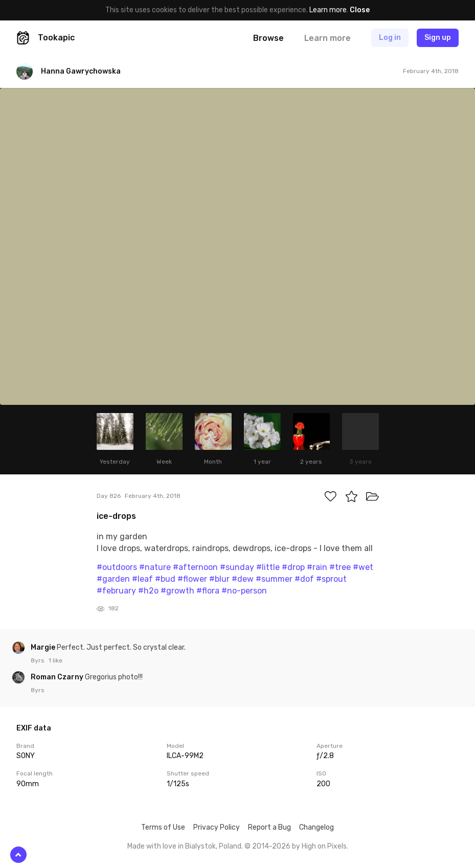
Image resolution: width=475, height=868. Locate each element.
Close (360, 10)
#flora (208, 591)
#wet (363, 567)
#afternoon (195, 567)
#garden (113, 579)
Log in (390, 38)
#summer (274, 579)
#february (116, 591)
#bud (165, 579)
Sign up (438, 38)
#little (268, 567)
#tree (340, 567)
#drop (293, 567)
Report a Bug (269, 827)
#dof (304, 579)
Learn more (328, 10)
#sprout (331, 579)
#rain (317, 567)
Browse (268, 38)
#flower (192, 579)
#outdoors (117, 567)
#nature (155, 567)
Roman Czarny (58, 677)
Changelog (316, 827)
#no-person (244, 591)
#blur (219, 579)
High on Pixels (324, 846)
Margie (44, 647)
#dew (243, 579)
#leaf (142, 579)
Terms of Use (163, 827)
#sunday (237, 567)
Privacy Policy (217, 827)
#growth (177, 591)
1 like (55, 660)
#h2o (148, 591)
